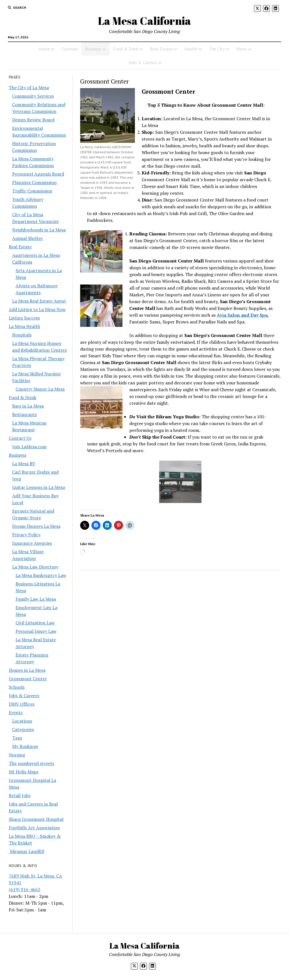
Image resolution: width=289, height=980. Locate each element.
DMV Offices (22, 704)
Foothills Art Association (34, 828)
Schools (17, 687)
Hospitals (22, 335)
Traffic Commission (32, 191)
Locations (22, 721)
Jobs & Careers (143, 62)
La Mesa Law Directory (35, 567)
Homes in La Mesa (27, 670)
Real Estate (161, 49)
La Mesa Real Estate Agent (39, 301)
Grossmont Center (28, 679)
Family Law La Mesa (36, 599)
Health (191, 49)
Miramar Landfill (27, 851)
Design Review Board (33, 120)
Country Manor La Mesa (40, 389)
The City (217, 49)
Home (44, 49)
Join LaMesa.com (29, 447)
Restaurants (25, 414)
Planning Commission (34, 182)
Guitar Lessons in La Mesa (39, 487)
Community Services (33, 96)
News (242, 49)
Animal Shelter (28, 238)
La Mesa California (144, 21)
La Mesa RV (24, 463)
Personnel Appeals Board (38, 174)
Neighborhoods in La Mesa (39, 230)
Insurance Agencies (32, 543)
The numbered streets (31, 763)
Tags (17, 738)
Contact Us (20, 438)
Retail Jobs (20, 795)
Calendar (70, 49)
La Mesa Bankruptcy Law (41, 575)
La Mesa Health (24, 326)
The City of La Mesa (29, 88)
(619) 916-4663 (25, 889)
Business (93, 49)
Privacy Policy (26, 535)
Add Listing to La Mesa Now (37, 309)
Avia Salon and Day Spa (242, 315)
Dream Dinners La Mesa (36, 526)
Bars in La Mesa (28, 406)
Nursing (17, 755)
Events (16, 712)
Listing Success (24, 318)
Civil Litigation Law (35, 623)
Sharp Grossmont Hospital (36, 819)
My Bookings (25, 746)
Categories (23, 729)
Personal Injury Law (36, 631)
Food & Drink (126, 49)
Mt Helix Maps (24, 772)
